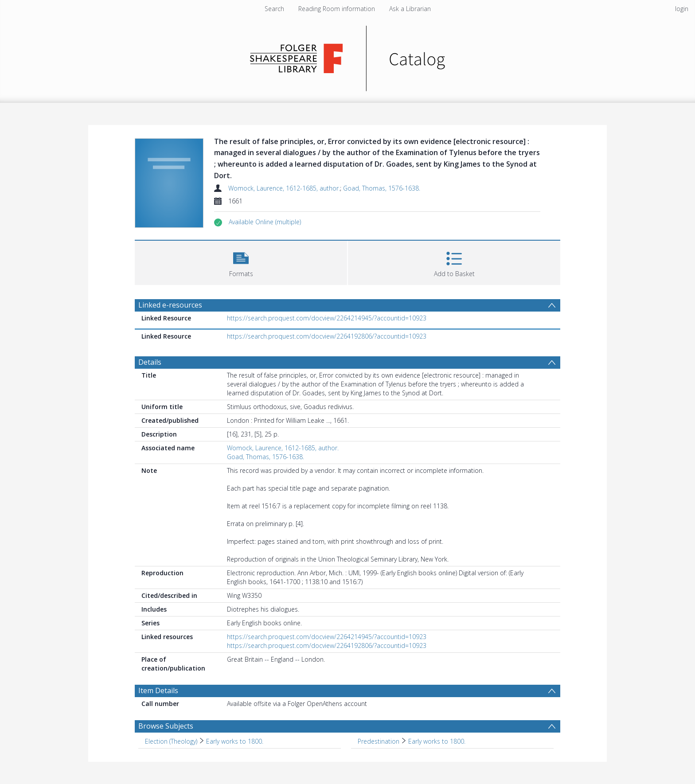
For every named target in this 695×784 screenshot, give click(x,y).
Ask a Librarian (410, 9)
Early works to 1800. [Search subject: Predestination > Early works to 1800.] (437, 741)
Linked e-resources (170, 305)
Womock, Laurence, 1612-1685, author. (284, 188)
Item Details (158, 690)
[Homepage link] (348, 56)
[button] (265, 222)
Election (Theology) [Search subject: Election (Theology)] (171, 741)
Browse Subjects (166, 726)
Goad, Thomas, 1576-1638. (382, 188)
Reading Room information (337, 9)
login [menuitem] (682, 9)
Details (150, 362)
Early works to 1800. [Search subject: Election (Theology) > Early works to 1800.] (235, 741)
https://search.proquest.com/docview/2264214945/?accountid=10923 (327, 318)
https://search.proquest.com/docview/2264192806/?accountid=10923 (327, 336)
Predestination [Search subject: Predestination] (379, 741)
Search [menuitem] (274, 9)
